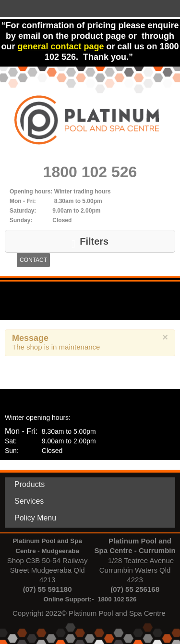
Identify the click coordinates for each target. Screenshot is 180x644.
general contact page (60, 46)
